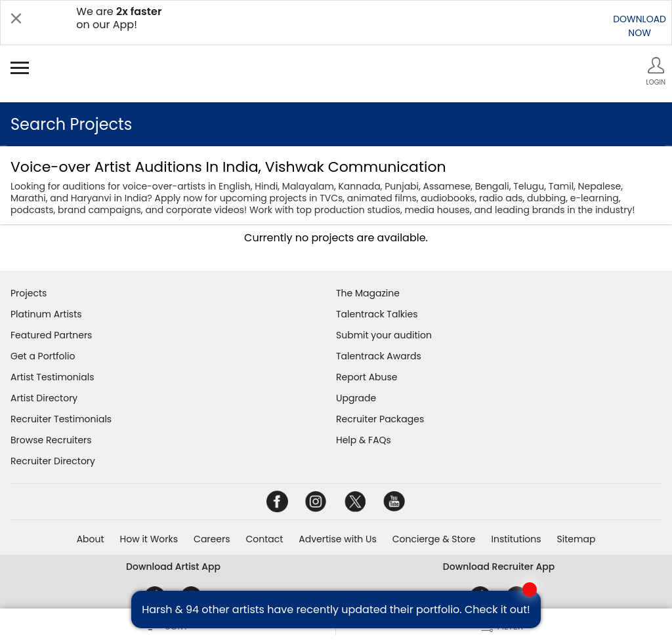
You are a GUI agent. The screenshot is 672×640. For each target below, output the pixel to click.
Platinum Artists (46, 314)
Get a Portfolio (43, 356)
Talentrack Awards (379, 356)
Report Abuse (367, 377)
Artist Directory (44, 398)
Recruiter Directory (53, 461)
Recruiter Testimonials (61, 419)
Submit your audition (384, 335)
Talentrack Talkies (377, 314)
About (91, 539)
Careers (212, 539)
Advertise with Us (337, 539)
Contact (264, 539)
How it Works (149, 539)
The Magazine (368, 293)
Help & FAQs (364, 440)
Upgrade (356, 398)
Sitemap (577, 539)
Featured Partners (51, 335)
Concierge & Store (434, 539)
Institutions (516, 539)
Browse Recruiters (51, 440)
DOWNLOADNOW (640, 26)
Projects (29, 293)
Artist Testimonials (52, 377)
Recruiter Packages (380, 419)
